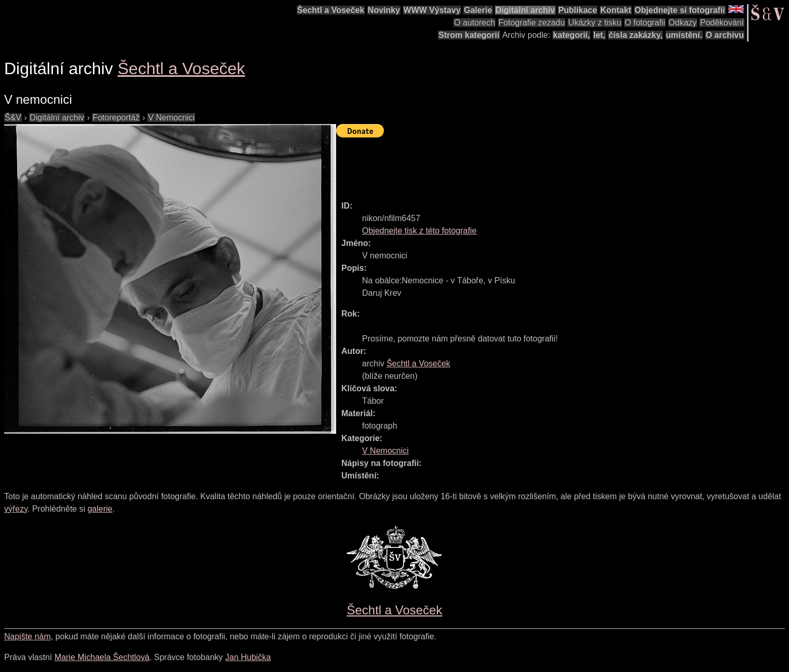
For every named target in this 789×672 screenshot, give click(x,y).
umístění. (684, 35)
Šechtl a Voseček (331, 10)
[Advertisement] (525, 164)
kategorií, (571, 35)
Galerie (478, 10)
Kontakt (616, 10)
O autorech (474, 23)
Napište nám (27, 636)
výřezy (16, 509)
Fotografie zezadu (532, 23)
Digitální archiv (525, 10)
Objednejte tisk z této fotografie (419, 231)
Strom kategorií (469, 35)
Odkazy (683, 23)
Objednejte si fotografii (680, 10)
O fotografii (645, 23)
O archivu (725, 35)
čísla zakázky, (635, 35)
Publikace (578, 10)
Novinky (384, 10)
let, (599, 35)
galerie (100, 509)
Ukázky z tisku (594, 23)
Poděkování (722, 23)
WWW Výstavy (432, 10)
